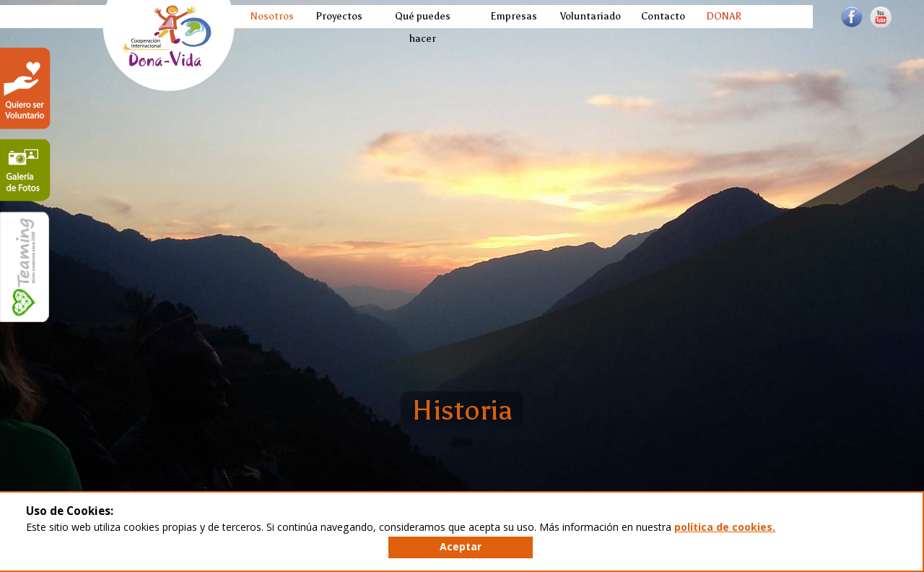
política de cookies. (725, 527)
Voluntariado (588, 16)
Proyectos (337, 16)
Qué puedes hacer (423, 27)
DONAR (722, 16)
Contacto (661, 16)
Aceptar (461, 546)
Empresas (511, 16)
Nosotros (270, 16)
